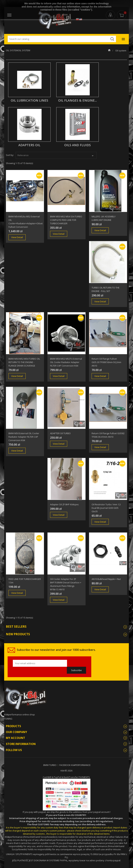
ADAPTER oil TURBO (60, 433)
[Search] (62, 39)
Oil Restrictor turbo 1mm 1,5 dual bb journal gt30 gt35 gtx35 (106, 508)
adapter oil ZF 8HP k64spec (64, 504)
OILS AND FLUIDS (77, 145)
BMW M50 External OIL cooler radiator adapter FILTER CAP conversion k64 (24, 437)
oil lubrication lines (29, 100)
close (65, 15)
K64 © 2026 (66, 771)
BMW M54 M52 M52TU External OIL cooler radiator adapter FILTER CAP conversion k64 (66, 362)
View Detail (17, 237)
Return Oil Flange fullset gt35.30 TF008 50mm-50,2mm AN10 (106, 362)
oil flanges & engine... (77, 100)
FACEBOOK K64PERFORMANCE (75, 765)
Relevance (56, 156)
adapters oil (29, 145)
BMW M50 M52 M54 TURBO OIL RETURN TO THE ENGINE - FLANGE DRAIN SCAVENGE (24, 362)
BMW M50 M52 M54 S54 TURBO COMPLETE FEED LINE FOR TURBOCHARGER (66, 220)
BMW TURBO (50, 765)
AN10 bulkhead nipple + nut (106, 579)
